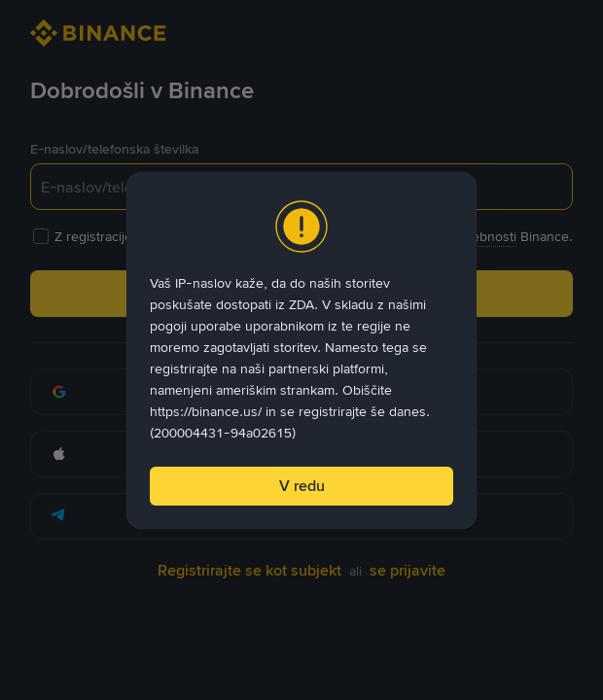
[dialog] (301, 350)
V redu (302, 486)
